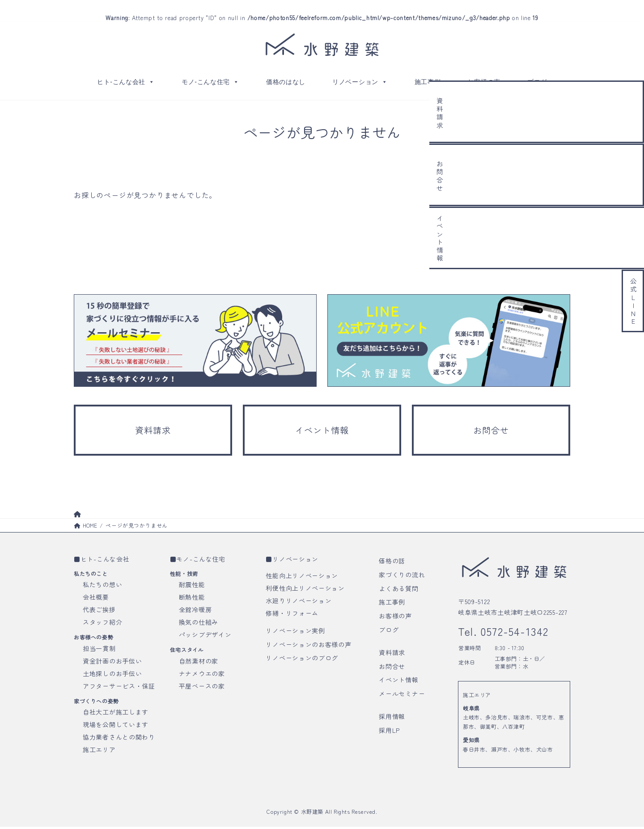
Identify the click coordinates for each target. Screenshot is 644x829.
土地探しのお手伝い (112, 675)
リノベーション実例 (295, 632)
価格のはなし (286, 82)
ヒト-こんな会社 (126, 82)
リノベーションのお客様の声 (308, 646)
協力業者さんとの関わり (119, 739)
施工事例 (428, 82)
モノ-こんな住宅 (210, 82)
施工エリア (99, 751)
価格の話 (392, 563)
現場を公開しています (116, 726)
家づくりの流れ (402, 576)
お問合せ (392, 668)
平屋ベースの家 (202, 688)
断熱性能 (192, 599)
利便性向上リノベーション (305, 590)
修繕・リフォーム (292, 615)
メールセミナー (402, 696)
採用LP (389, 732)
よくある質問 (398, 590)
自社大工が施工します (116, 714)
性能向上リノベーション (302, 577)
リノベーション (360, 82)
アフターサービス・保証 (119, 688)
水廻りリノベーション (299, 602)
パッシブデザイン (205, 637)
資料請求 (392, 654)
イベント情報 (398, 682)
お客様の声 (484, 82)
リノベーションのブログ (302, 660)
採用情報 (392, 718)
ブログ (537, 82)
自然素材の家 (199, 663)
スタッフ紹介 (102, 624)
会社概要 (96, 599)
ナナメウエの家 (202, 675)
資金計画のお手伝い (112, 663)
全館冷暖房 (195, 612)
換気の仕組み (199, 624)
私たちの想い (102, 587)
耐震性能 (192, 587)
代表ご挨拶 (99, 612)
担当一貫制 (99, 650)
